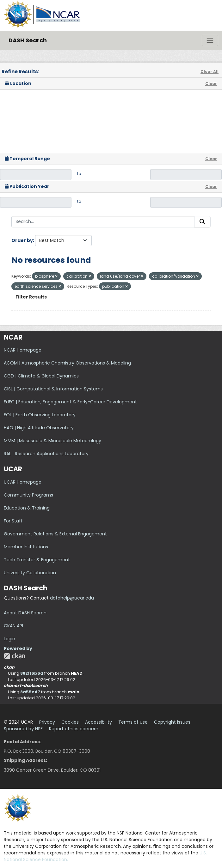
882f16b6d (32, 673)
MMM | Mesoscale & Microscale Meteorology (52, 441)
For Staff (13, 521)
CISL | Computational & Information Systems (53, 389)
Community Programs (28, 495)
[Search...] (103, 222)
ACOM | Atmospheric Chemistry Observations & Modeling (67, 363)
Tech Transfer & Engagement (37, 560)
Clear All (210, 72)
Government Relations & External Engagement (55, 534)
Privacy (47, 722)
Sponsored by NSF (23, 729)
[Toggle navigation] (210, 40)
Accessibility (99, 722)
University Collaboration (30, 573)
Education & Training (27, 508)
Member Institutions (26, 547)
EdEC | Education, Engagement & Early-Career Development (70, 402)
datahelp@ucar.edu (72, 598)
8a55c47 (30, 692)
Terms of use (133, 722)
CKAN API (13, 626)
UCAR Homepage (23, 482)
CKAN (15, 656)
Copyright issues (172, 722)
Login (9, 639)
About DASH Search (25, 613)
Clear (211, 84)
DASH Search (28, 40)
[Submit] (202, 222)
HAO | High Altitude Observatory (39, 428)
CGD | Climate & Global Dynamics (41, 376)
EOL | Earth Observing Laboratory (40, 415)
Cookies (70, 722)
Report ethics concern (74, 729)
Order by (22, 240)
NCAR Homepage (23, 350)
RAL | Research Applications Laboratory (46, 454)
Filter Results (31, 297)
